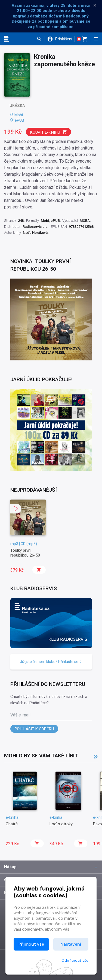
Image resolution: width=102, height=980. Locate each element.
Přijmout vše (31, 944)
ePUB (17, 120)
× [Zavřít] (95, 5)
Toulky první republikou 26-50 (25, 553)
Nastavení (71, 944)
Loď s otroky (61, 824)
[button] (41, 39)
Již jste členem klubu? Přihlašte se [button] (51, 662)
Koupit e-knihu (49, 132)
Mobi (16, 115)
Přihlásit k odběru (34, 729)
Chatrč (12, 824)
